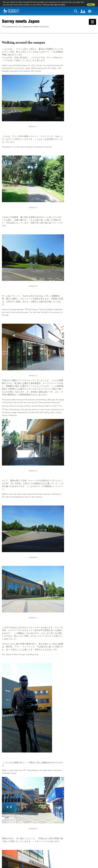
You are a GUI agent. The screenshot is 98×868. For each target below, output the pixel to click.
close (90, 5)
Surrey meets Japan (21, 21)
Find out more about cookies (54, 5)
